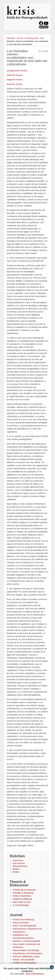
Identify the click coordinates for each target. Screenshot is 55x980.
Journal (20, 38)
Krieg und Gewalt (21, 923)
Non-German (19, 863)
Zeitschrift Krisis (20, 866)
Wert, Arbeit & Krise (22, 902)
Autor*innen (18, 860)
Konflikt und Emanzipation (25, 963)
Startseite (11, 38)
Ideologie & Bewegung (23, 893)
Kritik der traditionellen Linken (26, 957)
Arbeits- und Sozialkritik (23, 960)
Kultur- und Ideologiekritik (24, 926)
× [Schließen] (52, 967)
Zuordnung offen (31, 38)
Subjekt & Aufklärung (22, 899)
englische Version (15, 80)
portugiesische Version (17, 71)
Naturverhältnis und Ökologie (26, 950)
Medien (16, 872)
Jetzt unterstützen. (35, 974)
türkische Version (15, 75)
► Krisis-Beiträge (21, 905)
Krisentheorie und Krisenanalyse (28, 953)
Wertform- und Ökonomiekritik (26, 941)
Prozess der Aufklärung (23, 920)
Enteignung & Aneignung (24, 890)
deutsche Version (15, 84)
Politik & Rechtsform (22, 896)
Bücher (16, 869)
